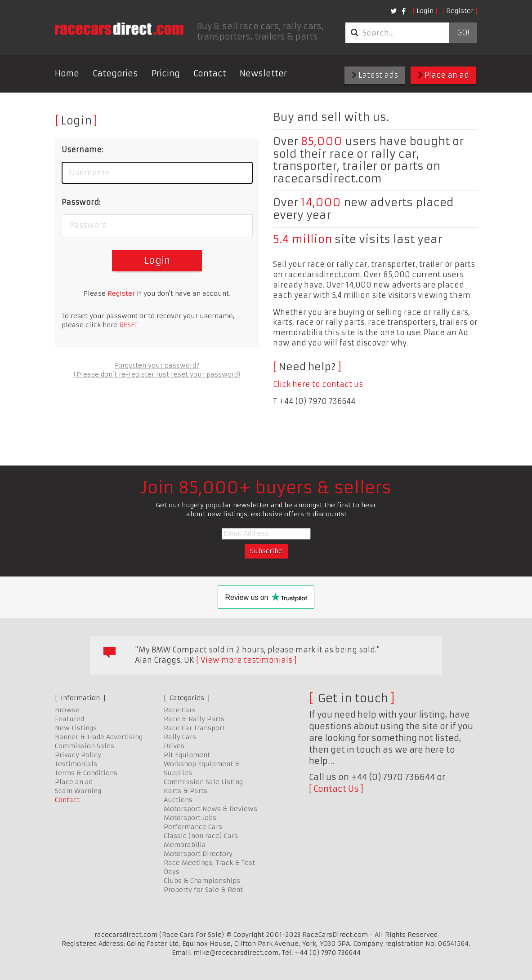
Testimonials (76, 764)
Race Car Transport (194, 728)
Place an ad (443, 75)
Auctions (178, 800)
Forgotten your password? (157, 365)
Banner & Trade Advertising (99, 737)
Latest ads (375, 75)
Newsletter (263, 73)
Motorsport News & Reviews (210, 809)
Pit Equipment (187, 755)
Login (425, 11)
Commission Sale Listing (203, 782)
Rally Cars (180, 737)
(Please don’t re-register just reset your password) (157, 374)
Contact (210, 73)
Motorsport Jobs (190, 818)
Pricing (166, 73)
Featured (69, 719)
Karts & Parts (186, 791)
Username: (82, 150)
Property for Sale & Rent (203, 890)
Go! (463, 33)
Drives (174, 746)
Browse (67, 710)
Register (460, 11)
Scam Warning (78, 791)
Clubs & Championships (202, 881)
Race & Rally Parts (194, 719)
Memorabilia (185, 845)
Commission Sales (85, 746)
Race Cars (180, 710)
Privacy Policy (78, 755)
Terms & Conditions (86, 773)
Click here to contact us (318, 384)
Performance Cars (193, 827)
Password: (81, 202)
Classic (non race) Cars (201, 836)
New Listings (76, 728)
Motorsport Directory (198, 854)
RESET (128, 325)
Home (67, 73)
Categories (115, 73)
